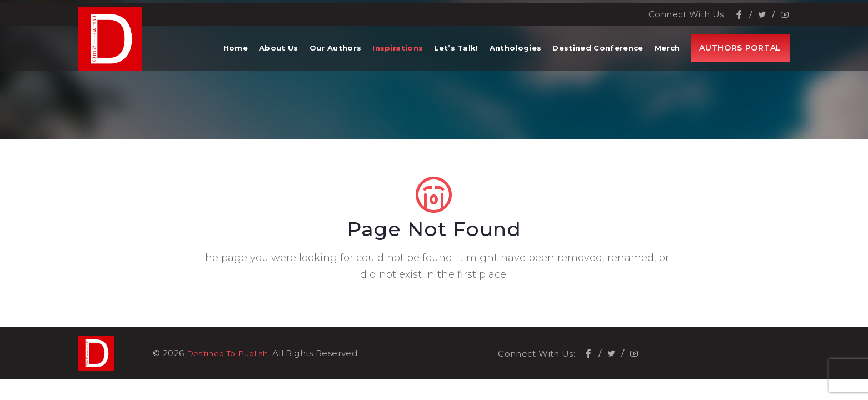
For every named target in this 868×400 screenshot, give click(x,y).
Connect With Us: (687, 11)
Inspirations (398, 56)
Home (236, 56)
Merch (667, 56)
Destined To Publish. (232, 353)
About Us (279, 56)
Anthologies (516, 56)
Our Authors (336, 56)
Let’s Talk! (456, 56)
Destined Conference (598, 56)
